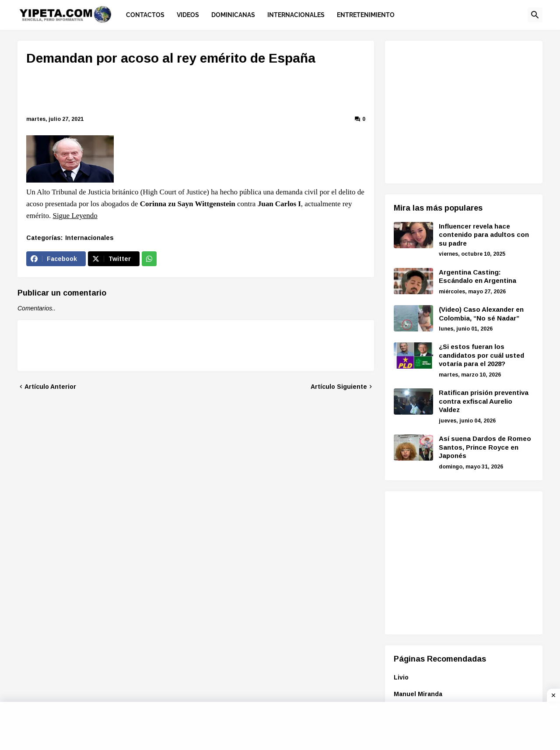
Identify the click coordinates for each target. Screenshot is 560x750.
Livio (401, 677)
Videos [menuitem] (188, 15)
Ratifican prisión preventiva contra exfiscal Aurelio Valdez (484, 401)
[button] (535, 15)
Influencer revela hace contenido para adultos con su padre (484, 235)
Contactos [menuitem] (145, 15)
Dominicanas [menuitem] (233, 15)
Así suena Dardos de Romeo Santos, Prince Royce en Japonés (485, 447)
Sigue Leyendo (75, 216)
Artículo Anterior (50, 387)
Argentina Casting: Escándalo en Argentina (478, 276)
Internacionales (89, 238)
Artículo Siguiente (339, 387)
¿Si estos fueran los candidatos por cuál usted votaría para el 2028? (481, 355)
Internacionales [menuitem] (296, 15)
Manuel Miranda (418, 694)
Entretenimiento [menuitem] (366, 15)
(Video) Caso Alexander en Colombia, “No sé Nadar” (481, 314)
